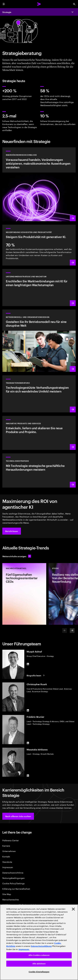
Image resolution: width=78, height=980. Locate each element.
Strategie (7, 12)
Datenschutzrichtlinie (13, 873)
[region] (39, 942)
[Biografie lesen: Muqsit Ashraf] (36, 675)
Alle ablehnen (39, 964)
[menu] (4, 4)
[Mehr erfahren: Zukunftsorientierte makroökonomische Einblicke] (39, 184)
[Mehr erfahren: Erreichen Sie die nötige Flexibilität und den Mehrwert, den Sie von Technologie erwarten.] (39, 470)
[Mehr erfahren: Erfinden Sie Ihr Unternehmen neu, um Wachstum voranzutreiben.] (39, 341)
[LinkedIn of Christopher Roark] (28, 710)
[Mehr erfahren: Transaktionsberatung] (39, 394)
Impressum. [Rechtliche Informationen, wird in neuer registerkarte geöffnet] (24, 949)
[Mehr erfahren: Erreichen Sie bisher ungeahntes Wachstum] (39, 288)
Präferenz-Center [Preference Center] (11, 840)
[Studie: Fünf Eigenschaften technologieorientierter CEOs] (24, 594)
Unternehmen (9, 851)
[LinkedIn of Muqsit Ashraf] (28, 664)
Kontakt (6, 856)
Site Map (7, 894)
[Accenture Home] (39, 4)
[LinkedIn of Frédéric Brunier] (28, 743)
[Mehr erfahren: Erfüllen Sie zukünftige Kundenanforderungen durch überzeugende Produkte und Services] (39, 433)
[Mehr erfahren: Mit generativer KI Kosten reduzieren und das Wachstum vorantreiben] (39, 245)
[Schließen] (73, 909)
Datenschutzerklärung (41, 946)
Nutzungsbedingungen (14, 878)
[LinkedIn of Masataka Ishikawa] (28, 776)
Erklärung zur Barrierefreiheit (16, 889)
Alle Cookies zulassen (39, 955)
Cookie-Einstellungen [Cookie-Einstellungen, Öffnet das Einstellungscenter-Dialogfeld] (39, 972)
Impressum (8, 867)
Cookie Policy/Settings (13, 883)
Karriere (6, 846)
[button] (12, 531)
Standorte (7, 862)
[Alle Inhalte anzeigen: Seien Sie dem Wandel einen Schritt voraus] (17, 556)
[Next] (72, 631)
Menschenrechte (11, 899)
